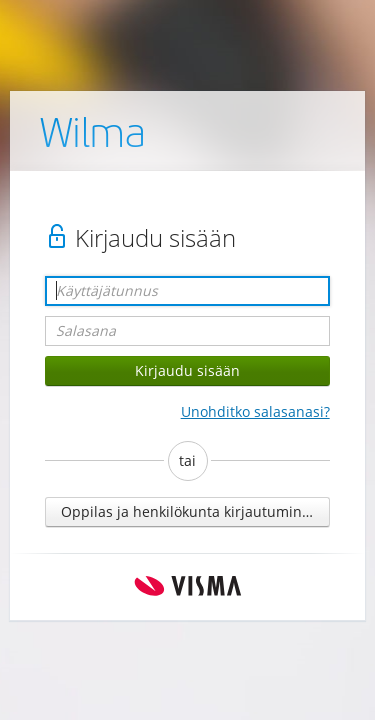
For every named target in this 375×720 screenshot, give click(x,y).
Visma (187, 586)
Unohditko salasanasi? (255, 411)
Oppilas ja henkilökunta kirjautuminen (190, 511)
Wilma (93, 137)
